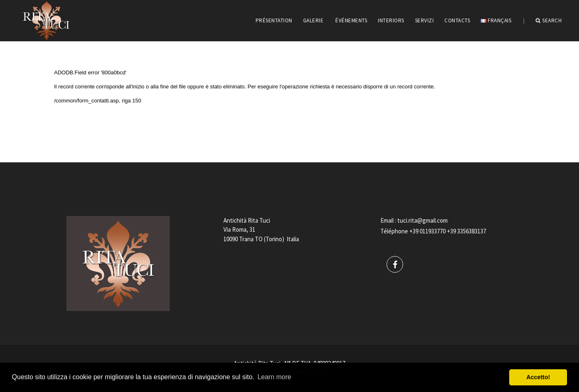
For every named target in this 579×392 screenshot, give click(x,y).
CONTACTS (457, 20)
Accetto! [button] (538, 377)
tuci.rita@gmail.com (422, 220)
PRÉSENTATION (274, 20)
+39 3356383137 (466, 231)
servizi (425, 20)
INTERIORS (391, 20)
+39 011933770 (427, 231)
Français (496, 20)
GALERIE (313, 20)
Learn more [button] (274, 377)
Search (549, 21)
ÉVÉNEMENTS (351, 20)
